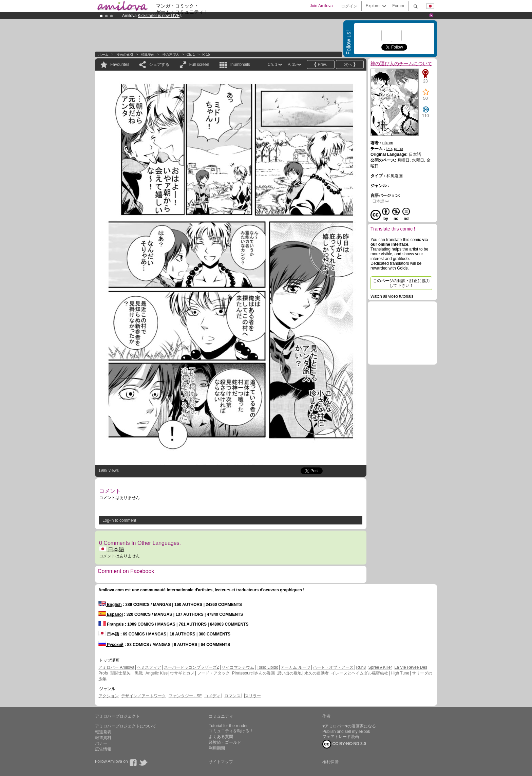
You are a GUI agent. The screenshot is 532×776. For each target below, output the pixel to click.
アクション (109, 696)
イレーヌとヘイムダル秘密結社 (360, 673)
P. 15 (206, 54)
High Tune (400, 673)
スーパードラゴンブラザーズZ (192, 667)
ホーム (103, 54)
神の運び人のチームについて (401, 63)
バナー (101, 743)
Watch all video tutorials (392, 296)
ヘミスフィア (149, 667)
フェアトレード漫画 (341, 737)
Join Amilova (321, 6)
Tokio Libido (268, 667)
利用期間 (217, 748)
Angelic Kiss (157, 673)
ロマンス (232, 696)
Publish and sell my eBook (346, 732)
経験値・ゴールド (225, 742)
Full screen (199, 64)
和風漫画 (148, 54)
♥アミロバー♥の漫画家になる (349, 726)
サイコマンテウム (238, 667)
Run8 (361, 667)
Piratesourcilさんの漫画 (254, 673)
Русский (111, 645)
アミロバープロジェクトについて (126, 726)
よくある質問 (221, 737)
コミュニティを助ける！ (231, 731)
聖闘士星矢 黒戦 (127, 673)
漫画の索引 (125, 54)
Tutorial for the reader (228, 726)
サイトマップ (221, 762)
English (110, 605)
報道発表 (103, 732)
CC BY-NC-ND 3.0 (344, 744)
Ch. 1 (191, 54)
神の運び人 (171, 54)
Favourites (120, 64)
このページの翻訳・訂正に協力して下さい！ (401, 283)
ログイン (349, 6)
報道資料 (103, 738)
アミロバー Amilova (116, 667)
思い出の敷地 (289, 673)
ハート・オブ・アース (333, 667)
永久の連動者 (317, 673)
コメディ (212, 696)
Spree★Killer (380, 667)
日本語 (112, 549)
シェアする (159, 64)
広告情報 (103, 749)
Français (111, 624)
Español (111, 614)
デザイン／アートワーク (144, 696)
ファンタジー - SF (185, 696)
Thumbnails (240, 64)
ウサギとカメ (182, 673)
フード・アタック (213, 673)
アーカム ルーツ (295, 667)
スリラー (253, 696)
